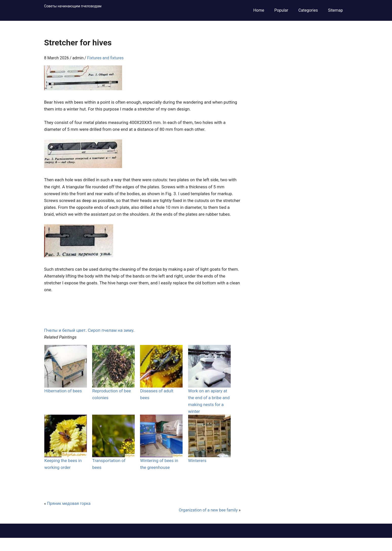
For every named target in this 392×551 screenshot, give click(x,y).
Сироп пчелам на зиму (111, 330)
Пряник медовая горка (69, 503)
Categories (308, 10)
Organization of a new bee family (208, 510)
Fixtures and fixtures (105, 58)
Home (259, 10)
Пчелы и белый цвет (65, 330)
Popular (281, 10)
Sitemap (335, 10)
